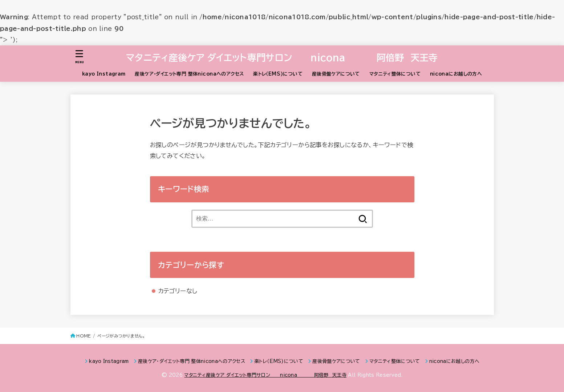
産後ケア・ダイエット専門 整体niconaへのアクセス (189, 74)
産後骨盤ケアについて (336, 74)
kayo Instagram (104, 74)
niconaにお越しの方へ (456, 74)
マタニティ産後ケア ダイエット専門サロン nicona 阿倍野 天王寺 (282, 58)
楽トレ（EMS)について (278, 74)
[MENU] (79, 57)
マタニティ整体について (395, 74)
